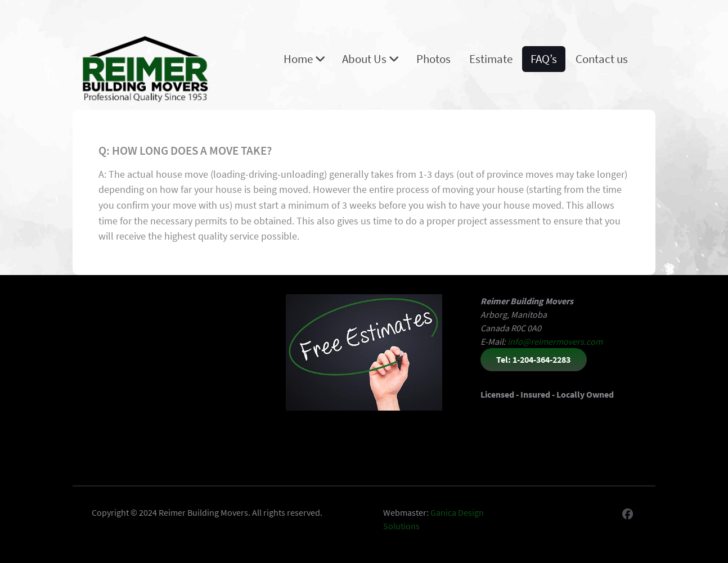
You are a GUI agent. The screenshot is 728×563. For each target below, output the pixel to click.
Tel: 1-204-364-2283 (533, 359)
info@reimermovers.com (555, 341)
